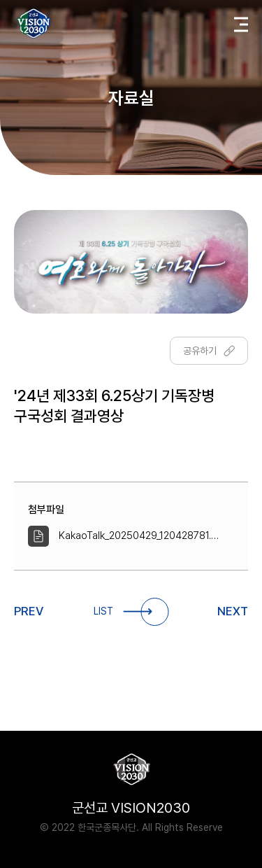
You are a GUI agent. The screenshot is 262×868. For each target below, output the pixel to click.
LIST (131, 612)
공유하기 (209, 351)
